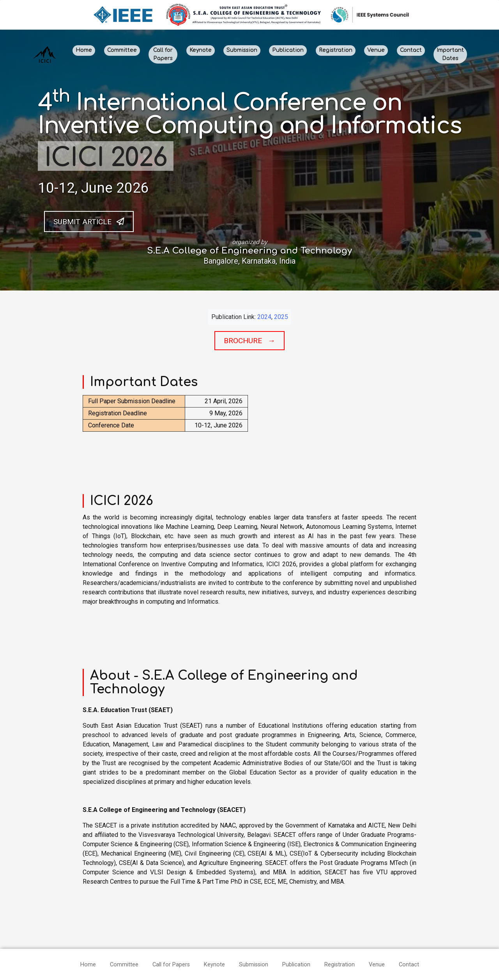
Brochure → (249, 341)
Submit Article (89, 222)
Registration (336, 50)
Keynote (201, 50)
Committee (122, 50)
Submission (242, 50)
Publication (288, 50)
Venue (376, 50)
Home (84, 50)
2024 (264, 317)
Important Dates (450, 54)
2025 (281, 317)
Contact (411, 50)
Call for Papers (163, 54)
